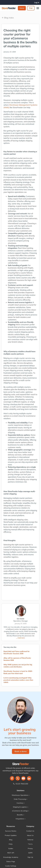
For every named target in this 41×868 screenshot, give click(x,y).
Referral (30, 840)
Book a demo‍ (21, 751)
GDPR (30, 853)
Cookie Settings (11, 866)
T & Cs (30, 844)
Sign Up (30, 857)
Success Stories (11, 831)
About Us (30, 835)
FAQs (11, 844)
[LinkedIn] (29, 778)
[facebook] (12, 778)
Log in (37, 2)
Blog (11, 840)
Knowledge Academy (11, 857)
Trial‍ (31, 8)
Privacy (30, 848)
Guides (11, 848)
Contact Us (30, 831)
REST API (11, 853)
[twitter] (18, 778)
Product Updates (11, 835)
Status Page (11, 861)
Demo (22, 8)
